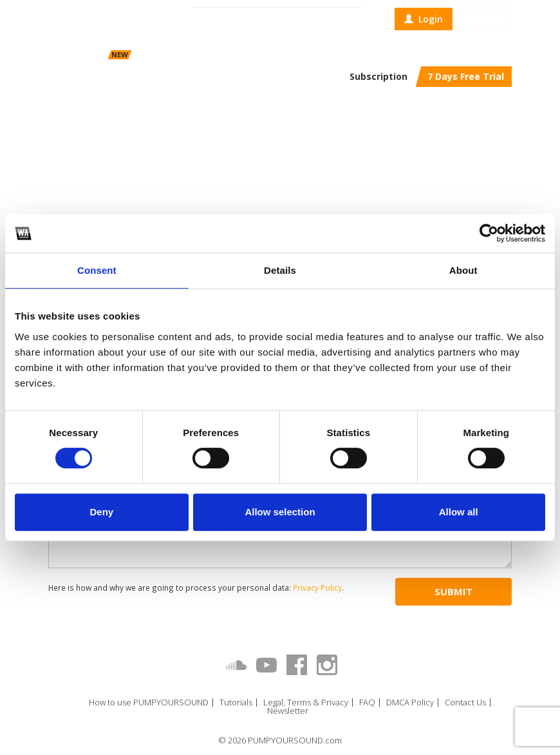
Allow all (459, 512)
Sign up (483, 19)
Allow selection (280, 512)
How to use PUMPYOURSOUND (149, 702)
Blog (282, 54)
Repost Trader (201, 54)
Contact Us (465, 702)
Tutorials (236, 702)
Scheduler (137, 54)
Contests (248, 54)
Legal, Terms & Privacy (306, 702)
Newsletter (288, 711)
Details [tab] (280, 270)
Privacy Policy (317, 588)
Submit (453, 591)
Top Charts (319, 54)
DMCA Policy (410, 702)
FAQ (367, 702)
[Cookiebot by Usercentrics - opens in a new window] (489, 233)
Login (424, 19)
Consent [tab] (97, 270)
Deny (101, 512)
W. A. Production (150, 124)
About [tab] (463, 270)
